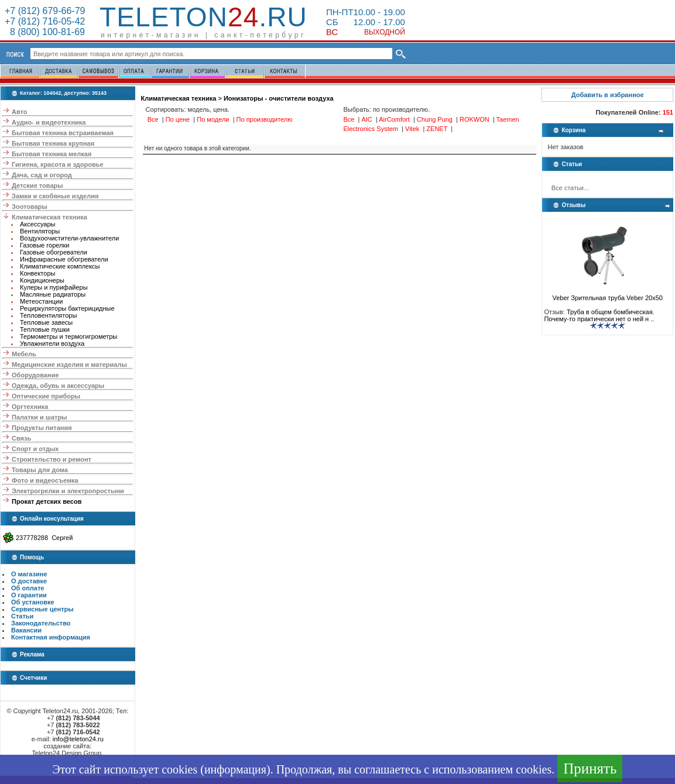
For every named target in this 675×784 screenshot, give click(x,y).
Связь (21, 438)
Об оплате (28, 588)
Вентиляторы (40, 231)
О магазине (29, 574)
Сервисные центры (42, 609)
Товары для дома (40, 470)
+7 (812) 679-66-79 (45, 11)
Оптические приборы (46, 396)
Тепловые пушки (45, 329)
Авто (20, 112)
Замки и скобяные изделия (55, 196)
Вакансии (26, 630)
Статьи (22, 616)
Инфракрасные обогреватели (64, 259)
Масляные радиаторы (53, 294)
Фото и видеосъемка (45, 480)
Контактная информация (51, 637)
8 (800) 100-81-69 (45, 32)
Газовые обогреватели (54, 252)
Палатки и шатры (39, 417)
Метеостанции (41, 301)
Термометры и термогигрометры (68, 336)
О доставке (29, 581)
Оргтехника (30, 407)
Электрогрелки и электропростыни (68, 491)
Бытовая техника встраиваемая (63, 133)
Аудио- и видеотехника (49, 122)
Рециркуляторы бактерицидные (67, 308)
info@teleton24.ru (78, 739)
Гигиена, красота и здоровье (58, 164)
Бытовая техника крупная (53, 143)
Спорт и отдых (35, 449)
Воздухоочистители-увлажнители (69, 238)
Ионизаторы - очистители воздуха (279, 98)
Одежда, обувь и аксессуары (58, 386)
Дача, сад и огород (42, 175)
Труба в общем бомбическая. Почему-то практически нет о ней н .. (599, 315)
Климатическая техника (49, 217)
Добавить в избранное (608, 95)
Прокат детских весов (47, 501)
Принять (590, 768)
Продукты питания (42, 428)
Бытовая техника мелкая (52, 154)
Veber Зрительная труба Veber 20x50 (608, 295)
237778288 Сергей (44, 538)
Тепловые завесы (46, 322)
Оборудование (35, 375)
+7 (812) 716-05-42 (45, 21)
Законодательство (41, 623)
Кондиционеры (42, 280)
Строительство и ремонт (52, 459)
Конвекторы (37, 273)
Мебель (24, 354)
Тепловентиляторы (48, 315)
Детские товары (37, 185)
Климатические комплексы (60, 266)
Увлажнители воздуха (52, 343)
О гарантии (29, 595)
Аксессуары (37, 224)
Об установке (33, 602)
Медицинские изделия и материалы (69, 365)
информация (235, 769)
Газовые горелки (44, 245)
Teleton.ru (203, 17)
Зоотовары (30, 207)
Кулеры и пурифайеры (54, 287)
